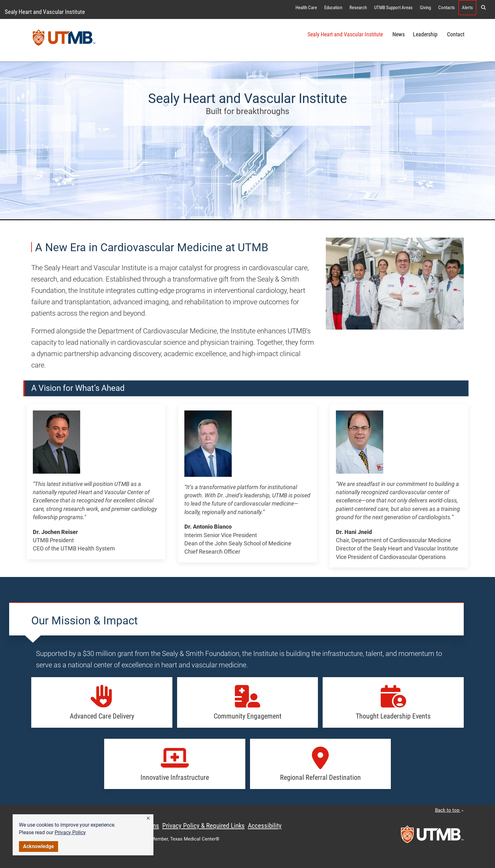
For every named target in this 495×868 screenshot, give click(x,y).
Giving (425, 8)
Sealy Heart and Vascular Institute (45, 12)
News (399, 34)
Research (358, 8)
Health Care (306, 8)
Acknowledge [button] (39, 846)
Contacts (447, 8)
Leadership (426, 34)
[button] (148, 818)
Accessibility (265, 826)
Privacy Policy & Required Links (203, 826)
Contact (456, 34)
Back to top (449, 810)
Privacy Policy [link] (70, 832)
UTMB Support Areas (393, 8)
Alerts (467, 8)
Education (333, 8)
